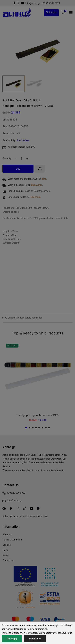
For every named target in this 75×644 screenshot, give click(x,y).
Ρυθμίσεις (35, 639)
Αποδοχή (12, 639)
